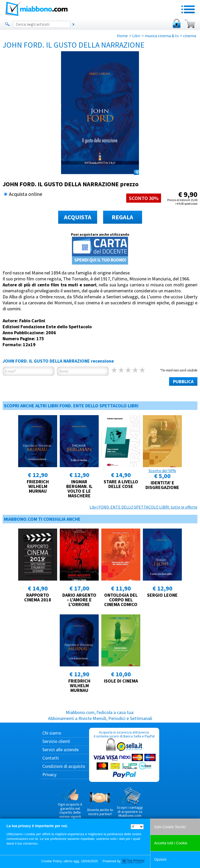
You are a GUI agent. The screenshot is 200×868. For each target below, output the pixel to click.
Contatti (51, 758)
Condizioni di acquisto (64, 766)
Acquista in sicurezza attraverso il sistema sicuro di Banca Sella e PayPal (124, 755)
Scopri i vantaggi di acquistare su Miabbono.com (130, 802)
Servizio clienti (56, 741)
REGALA (122, 217)
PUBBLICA (183, 381)
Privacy (49, 774)
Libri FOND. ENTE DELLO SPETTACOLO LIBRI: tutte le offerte (144, 507)
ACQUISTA (78, 217)
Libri (136, 36)
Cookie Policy (51, 861)
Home (122, 36)
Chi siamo (52, 733)
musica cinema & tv (162, 36)
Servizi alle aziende (61, 750)
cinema (190, 36)
